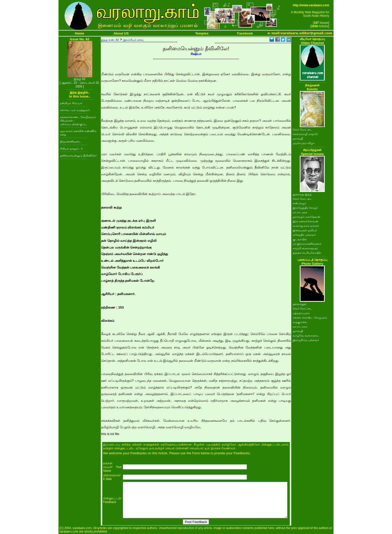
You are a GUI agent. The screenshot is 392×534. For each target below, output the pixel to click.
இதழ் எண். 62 (110, 40)
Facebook (245, 33)
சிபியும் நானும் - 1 (71, 148)
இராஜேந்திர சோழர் (305, 208)
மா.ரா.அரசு (300, 212)
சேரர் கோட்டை (302, 129)
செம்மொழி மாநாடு (305, 134)
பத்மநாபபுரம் (301, 313)
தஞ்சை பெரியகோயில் (307, 253)
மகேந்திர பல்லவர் (304, 235)
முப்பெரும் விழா (304, 143)
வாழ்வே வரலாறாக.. (306, 335)
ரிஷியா (196, 54)
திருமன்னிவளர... (71, 141)
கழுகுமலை (300, 322)
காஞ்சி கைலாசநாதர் (305, 248)
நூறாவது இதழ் (302, 194)
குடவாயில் (300, 239)
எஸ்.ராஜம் (299, 203)
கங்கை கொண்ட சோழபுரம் (310, 317)
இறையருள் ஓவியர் (305, 230)
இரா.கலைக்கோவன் (305, 221)
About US (121, 33)
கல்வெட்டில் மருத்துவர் (75, 110)
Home (80, 33)
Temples (202, 33)
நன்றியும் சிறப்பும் (71, 103)
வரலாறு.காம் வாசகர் (306, 226)
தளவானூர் (300, 304)
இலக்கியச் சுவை (133, 40)
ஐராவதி (298, 138)
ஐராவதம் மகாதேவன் (306, 217)
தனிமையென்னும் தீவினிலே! (78, 155)
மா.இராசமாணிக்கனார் (307, 244)
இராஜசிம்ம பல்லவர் (306, 340)
